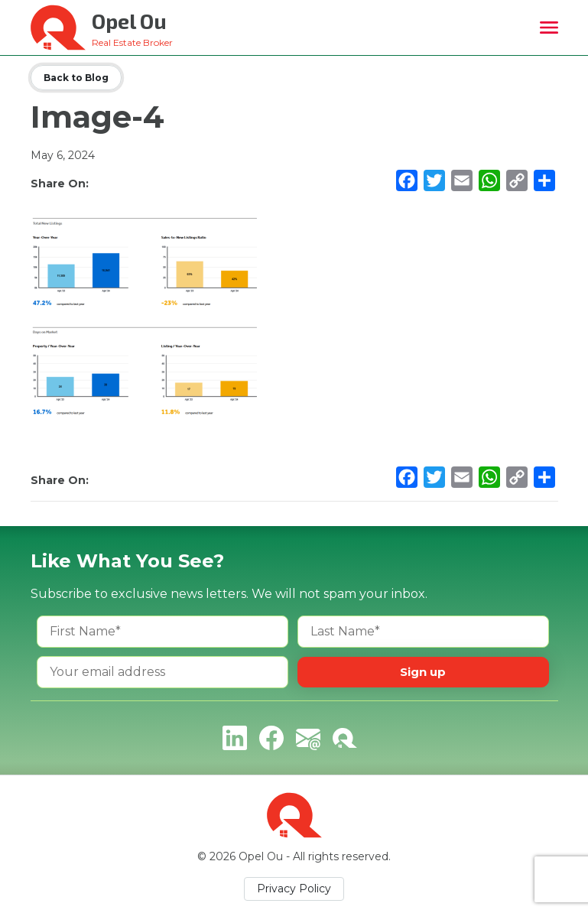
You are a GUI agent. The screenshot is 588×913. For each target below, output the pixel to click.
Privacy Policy (294, 889)
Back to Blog (76, 78)
